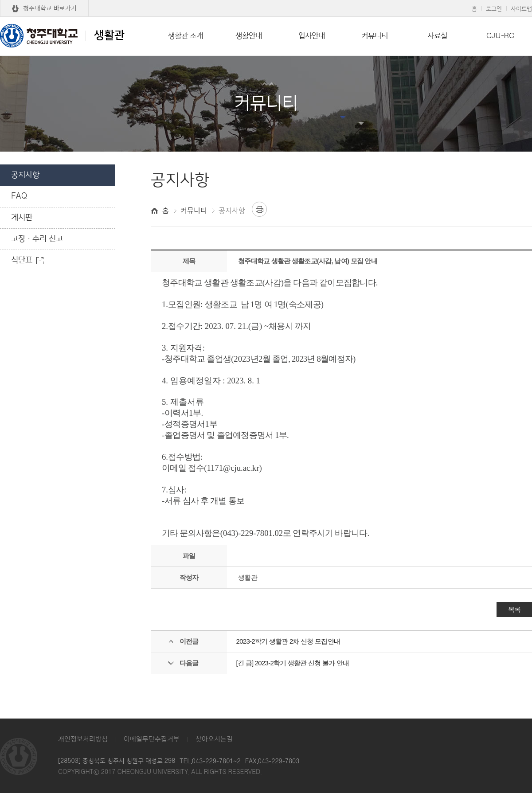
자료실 (437, 36)
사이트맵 (521, 9)
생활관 (62, 35)
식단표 (22, 260)
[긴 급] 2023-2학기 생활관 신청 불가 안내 (293, 663)
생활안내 (249, 36)
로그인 (494, 9)
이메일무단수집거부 (152, 739)
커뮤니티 (375, 36)
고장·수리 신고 (37, 239)
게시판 (22, 218)
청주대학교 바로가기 (50, 8)
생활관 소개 (186, 36)
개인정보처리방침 (83, 739)
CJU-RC (500, 36)
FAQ (19, 196)
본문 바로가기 (266, 0)
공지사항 (25, 175)
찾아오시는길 (214, 739)
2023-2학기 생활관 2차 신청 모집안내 (288, 641)
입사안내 (312, 36)
